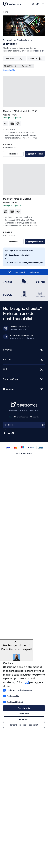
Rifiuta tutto (24, 714)
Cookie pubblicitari (13, 702)
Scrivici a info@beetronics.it (22, 335)
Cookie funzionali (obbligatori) (18, 690)
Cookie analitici (11, 696)
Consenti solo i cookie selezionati (24, 725)
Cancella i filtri (9, 70)
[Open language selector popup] (24, 425)
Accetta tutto (24, 708)
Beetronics (15, 404)
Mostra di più (39, 51)
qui (27, 682)
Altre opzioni (24, 719)
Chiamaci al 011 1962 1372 (20, 327)
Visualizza (13, 154)
